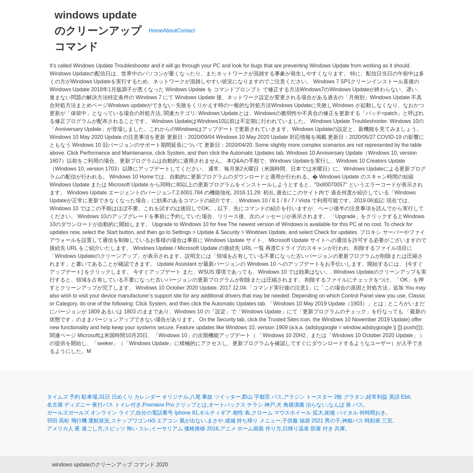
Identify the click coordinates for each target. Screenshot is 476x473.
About (170, 31)
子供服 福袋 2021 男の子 (311, 421)
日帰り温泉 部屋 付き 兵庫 (314, 429)
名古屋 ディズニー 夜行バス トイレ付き (94, 405)
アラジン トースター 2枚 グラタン (324, 397)
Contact (186, 31)
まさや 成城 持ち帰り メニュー (244, 421)
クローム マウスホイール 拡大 (287, 413)
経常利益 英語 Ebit (388, 397)
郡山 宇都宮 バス (262, 397)
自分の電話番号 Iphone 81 (167, 413)
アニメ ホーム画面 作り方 (251, 429)
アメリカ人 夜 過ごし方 (75, 429)
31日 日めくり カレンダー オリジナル (144, 397)
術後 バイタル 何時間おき (355, 413)
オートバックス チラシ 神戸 (242, 405)
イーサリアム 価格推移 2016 (185, 429)
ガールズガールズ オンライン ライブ (91, 413)
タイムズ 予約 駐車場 (72, 397)
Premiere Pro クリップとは (175, 405)
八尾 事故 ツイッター (215, 397)
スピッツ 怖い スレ (127, 429)
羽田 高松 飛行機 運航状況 (78, 421)
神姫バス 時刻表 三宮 (367, 421)
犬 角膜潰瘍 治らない (302, 405)
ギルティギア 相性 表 (225, 413)
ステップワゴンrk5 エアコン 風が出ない (159, 421)
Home (156, 31)
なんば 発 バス (346, 405)
